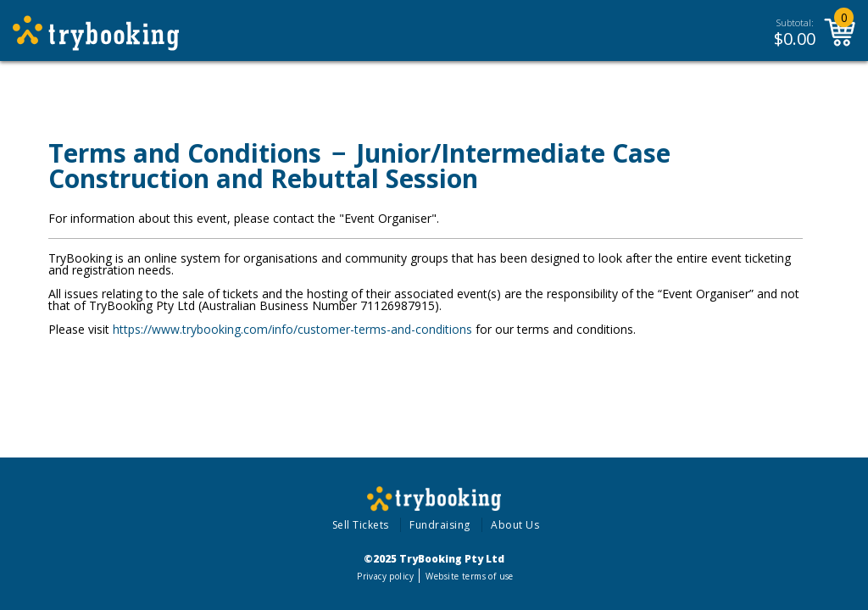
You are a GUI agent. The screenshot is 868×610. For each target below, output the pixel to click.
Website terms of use (469, 576)
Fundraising (440, 525)
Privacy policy (385, 576)
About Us (515, 525)
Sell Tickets (361, 525)
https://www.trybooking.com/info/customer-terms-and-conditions (292, 329)
